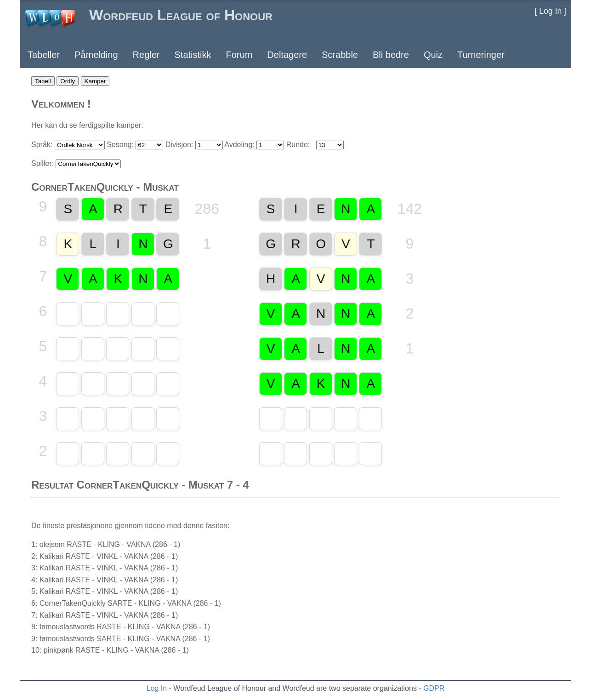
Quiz (433, 55)
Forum (239, 55)
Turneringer (481, 55)
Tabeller (44, 55)
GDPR (434, 688)
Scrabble (340, 55)
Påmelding (96, 55)
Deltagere (287, 55)
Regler (146, 55)
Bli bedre (391, 55)
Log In (157, 688)
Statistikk (193, 55)
